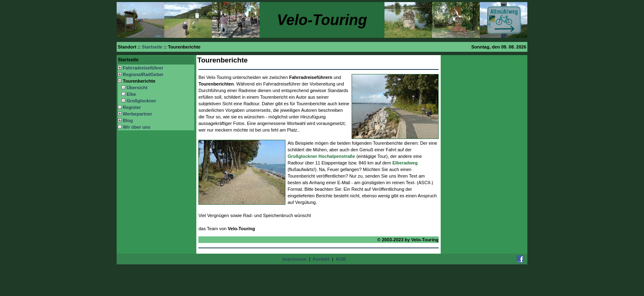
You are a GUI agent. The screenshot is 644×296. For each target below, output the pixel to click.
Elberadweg (405, 163)
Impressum (295, 259)
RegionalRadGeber (143, 74)
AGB (341, 259)
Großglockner (141, 101)
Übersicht (137, 88)
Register (132, 107)
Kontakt (321, 259)
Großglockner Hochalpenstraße (321, 156)
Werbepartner (137, 114)
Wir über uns (137, 127)
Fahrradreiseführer (143, 68)
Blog (128, 120)
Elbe (131, 94)
